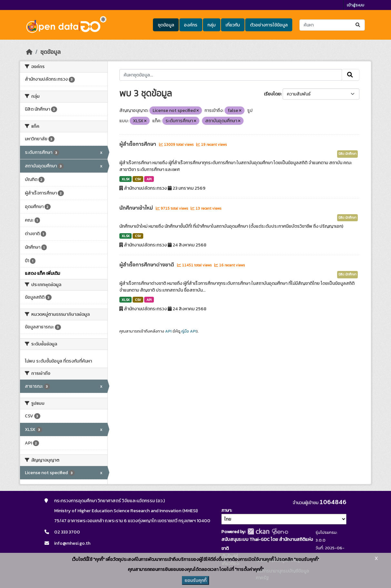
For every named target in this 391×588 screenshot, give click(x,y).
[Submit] (358, 25)
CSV (138, 179)
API (149, 179)
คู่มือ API (189, 331)
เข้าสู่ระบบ (356, 5)
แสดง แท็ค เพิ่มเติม (42, 273)
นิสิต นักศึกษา (347, 154)
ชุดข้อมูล (166, 25)
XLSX (126, 179)
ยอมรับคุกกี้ (195, 580)
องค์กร (191, 25)
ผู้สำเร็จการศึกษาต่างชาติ (147, 265)
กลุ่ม (211, 25)
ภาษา (226, 510)
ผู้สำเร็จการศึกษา (138, 144)
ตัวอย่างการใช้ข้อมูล (269, 25)
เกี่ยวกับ (233, 25)
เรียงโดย (272, 94)
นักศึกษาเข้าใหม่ (137, 208)
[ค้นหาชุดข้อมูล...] (332, 25)
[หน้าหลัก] (29, 52)
